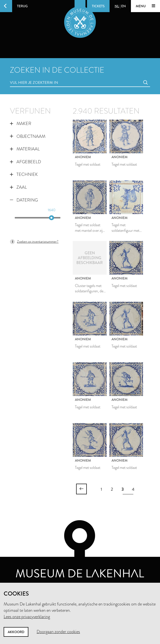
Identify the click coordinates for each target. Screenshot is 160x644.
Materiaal (25, 149)
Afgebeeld (25, 162)
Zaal (18, 187)
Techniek (24, 174)
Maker (21, 124)
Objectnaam (28, 136)
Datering (24, 200)
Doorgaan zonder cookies (58, 632)
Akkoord (16, 632)
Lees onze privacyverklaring (27, 617)
